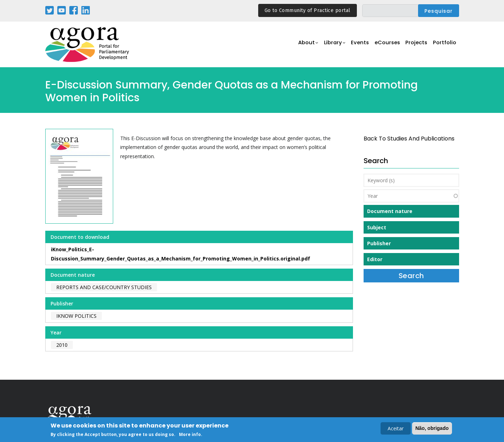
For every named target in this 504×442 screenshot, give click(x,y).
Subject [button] (377, 227)
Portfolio (444, 45)
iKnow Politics (76, 316)
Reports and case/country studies (104, 287)
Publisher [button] (379, 243)
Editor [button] (375, 259)
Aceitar (396, 429)
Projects (415, 45)
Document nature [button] (390, 211)
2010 (62, 345)
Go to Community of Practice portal (308, 10)
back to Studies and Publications (409, 139)
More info (190, 435)
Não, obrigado (432, 429)
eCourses (385, 45)
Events (356, 45)
